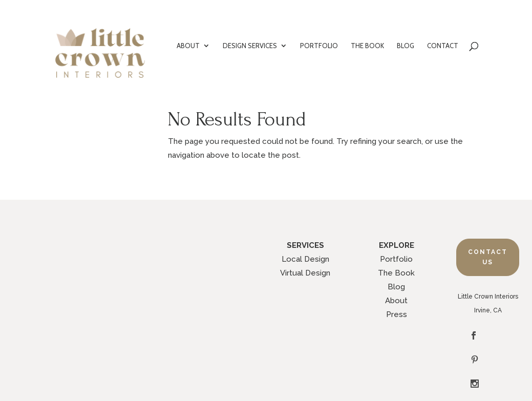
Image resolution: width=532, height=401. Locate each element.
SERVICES (305, 245)
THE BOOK (367, 46)
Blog (396, 287)
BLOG (406, 46)
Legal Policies (310, 368)
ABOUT (188, 46)
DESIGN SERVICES (250, 46)
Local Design (305, 259)
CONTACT (443, 46)
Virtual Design (305, 273)
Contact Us (488, 257)
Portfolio (396, 259)
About (396, 301)
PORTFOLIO (319, 46)
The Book (396, 273)
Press (397, 314)
